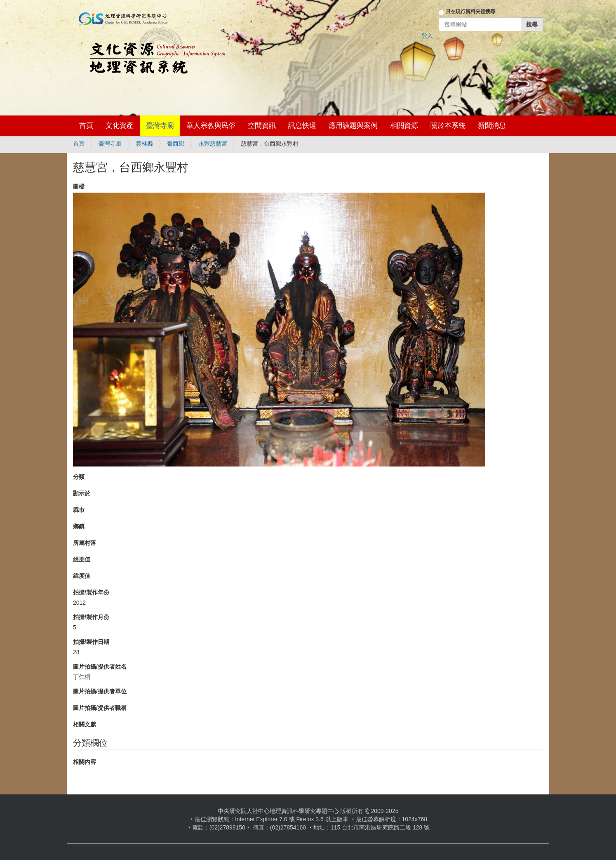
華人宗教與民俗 (211, 126)
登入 (427, 36)
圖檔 (79, 186)
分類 (79, 477)
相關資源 (404, 126)
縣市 (79, 510)
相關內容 (85, 762)
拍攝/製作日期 (91, 642)
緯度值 (82, 576)
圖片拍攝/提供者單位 (100, 691)
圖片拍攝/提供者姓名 (100, 667)
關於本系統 (448, 126)
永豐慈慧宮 (213, 144)
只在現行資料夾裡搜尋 (470, 12)
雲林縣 (144, 144)
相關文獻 (85, 724)
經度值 (82, 559)
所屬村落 (85, 543)
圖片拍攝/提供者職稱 (100, 708)
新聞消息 (492, 126)
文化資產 (120, 126)
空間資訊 (262, 126)
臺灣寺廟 (160, 126)
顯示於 (82, 493)
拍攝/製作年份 (91, 592)
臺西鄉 (176, 144)
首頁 (86, 126)
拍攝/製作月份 (91, 617)
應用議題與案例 (353, 126)
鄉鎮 (79, 526)
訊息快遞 (302, 126)
